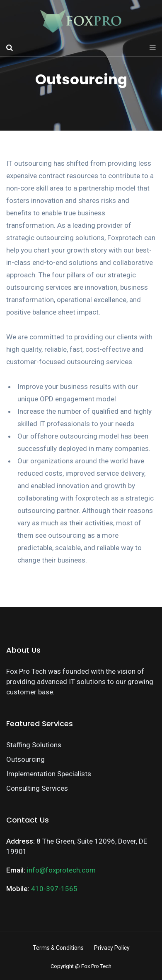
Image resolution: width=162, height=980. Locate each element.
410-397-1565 (54, 889)
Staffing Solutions (34, 745)
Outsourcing (25, 759)
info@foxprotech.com (61, 870)
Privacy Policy (112, 948)
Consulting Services (37, 788)
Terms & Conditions (58, 948)
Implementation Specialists (49, 774)
